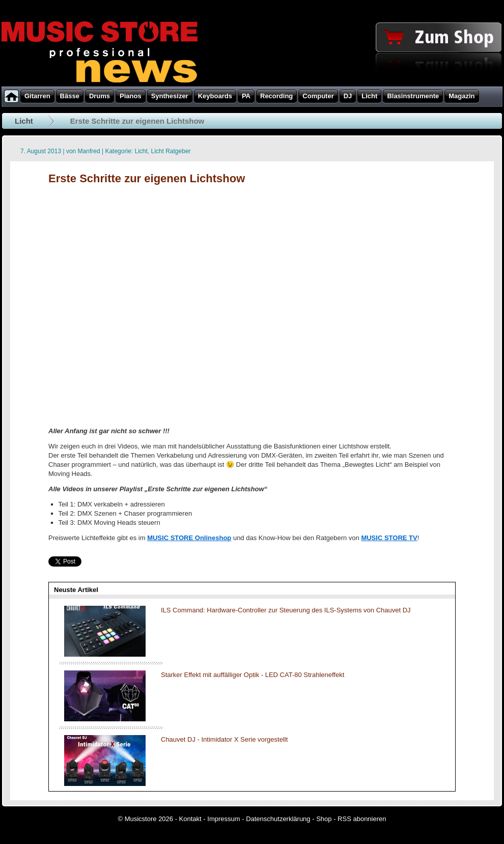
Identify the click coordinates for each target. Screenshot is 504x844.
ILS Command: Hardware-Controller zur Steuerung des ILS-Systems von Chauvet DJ (286, 610)
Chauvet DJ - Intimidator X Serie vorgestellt (224, 739)
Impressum (223, 819)
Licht (24, 121)
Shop (324, 819)
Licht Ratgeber (171, 151)
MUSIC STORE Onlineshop (189, 538)
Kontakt (190, 819)
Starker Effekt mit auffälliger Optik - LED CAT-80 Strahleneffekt (253, 675)
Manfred (89, 151)
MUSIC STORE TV (389, 538)
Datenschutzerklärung (278, 819)
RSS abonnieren (362, 819)
